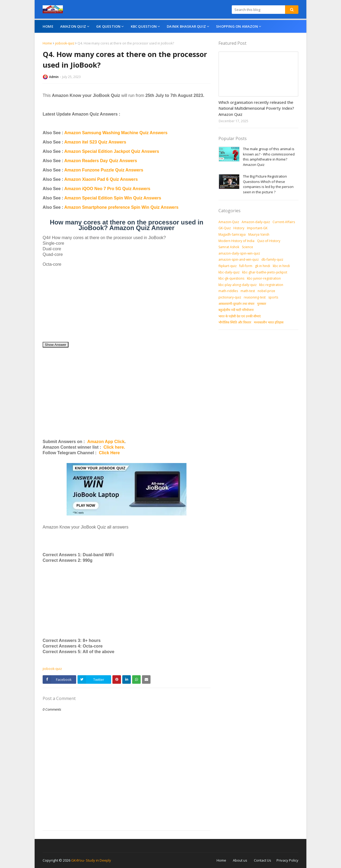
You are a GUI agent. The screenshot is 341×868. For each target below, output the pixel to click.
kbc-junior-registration (264, 278)
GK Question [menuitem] (108, 26)
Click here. (114, 447)
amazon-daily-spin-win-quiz (239, 253)
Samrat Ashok (229, 247)
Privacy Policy (287, 860)
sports (273, 297)
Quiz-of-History (269, 241)
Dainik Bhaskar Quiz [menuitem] (186, 26)
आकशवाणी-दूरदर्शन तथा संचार (236, 304)
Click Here (109, 453)
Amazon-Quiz (229, 222)
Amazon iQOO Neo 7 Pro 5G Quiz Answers (107, 189)
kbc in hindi (281, 266)
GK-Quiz (225, 228)
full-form (246, 266)
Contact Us (263, 860)
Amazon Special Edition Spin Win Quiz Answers (113, 198)
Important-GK (257, 228)
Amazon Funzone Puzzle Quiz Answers (104, 170)
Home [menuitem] (48, 26)
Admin (54, 77)
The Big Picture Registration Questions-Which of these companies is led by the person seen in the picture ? (268, 184)
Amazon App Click (106, 442)
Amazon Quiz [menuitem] (73, 26)
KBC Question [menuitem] (144, 26)
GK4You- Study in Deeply (91, 860)
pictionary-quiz (230, 297)
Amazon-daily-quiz (256, 222)
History (239, 228)
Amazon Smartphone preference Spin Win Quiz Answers (121, 207)
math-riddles (228, 291)
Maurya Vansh (259, 234)
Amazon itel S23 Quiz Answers (95, 142)
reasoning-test (255, 297)
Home (47, 43)
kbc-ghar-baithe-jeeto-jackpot (265, 272)
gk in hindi (263, 266)
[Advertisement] (127, 304)
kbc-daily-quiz (229, 272)
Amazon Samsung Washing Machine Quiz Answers (116, 133)
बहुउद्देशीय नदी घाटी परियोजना (236, 310)
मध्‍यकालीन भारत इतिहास (269, 322)
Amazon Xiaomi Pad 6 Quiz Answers (101, 179)
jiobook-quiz (65, 43)
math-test (248, 291)
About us (240, 860)
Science (247, 247)
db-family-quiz (272, 259)
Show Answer (56, 345)
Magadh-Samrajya (232, 234)
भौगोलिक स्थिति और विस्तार (235, 322)
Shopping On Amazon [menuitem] (237, 26)
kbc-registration (271, 285)
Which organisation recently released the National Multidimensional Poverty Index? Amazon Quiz (256, 108)
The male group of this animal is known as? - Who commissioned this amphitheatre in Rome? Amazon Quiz (269, 157)
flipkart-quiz (228, 266)
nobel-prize (266, 291)
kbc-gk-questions (231, 278)
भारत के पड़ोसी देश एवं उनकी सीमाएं (240, 316)
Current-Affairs (284, 222)
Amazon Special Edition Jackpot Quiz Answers (112, 151)
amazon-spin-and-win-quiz (239, 259)
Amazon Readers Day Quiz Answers (101, 161)
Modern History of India (236, 241)
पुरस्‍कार (262, 304)
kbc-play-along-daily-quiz (238, 285)
